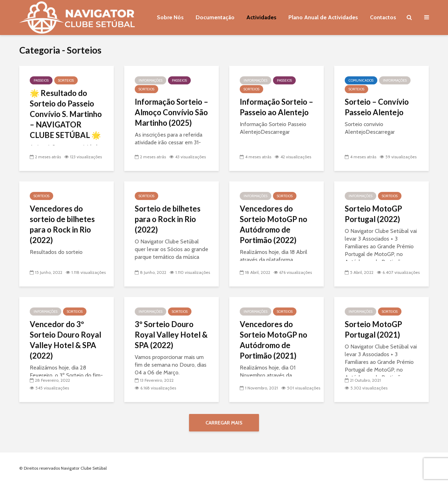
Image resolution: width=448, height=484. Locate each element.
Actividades (261, 17)
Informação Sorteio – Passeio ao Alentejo (276, 107)
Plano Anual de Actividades (323, 17)
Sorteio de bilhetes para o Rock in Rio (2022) (168, 219)
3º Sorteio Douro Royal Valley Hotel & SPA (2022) (171, 335)
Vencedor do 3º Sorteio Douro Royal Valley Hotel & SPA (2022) (65, 340)
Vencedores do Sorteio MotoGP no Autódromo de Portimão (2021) (274, 340)
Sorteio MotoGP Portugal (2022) (373, 214)
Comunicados (361, 80)
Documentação (215, 17)
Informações (150, 80)
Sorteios (66, 80)
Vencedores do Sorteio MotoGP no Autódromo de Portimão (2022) (274, 224)
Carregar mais (224, 423)
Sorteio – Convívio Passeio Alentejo (377, 107)
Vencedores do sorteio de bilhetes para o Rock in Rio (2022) (62, 224)
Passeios (41, 80)
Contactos (383, 17)
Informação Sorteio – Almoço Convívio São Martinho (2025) (171, 112)
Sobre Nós (170, 17)
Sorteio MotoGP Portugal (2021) (373, 329)
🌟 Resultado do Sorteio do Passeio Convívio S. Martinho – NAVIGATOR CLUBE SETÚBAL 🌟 (66, 114)
